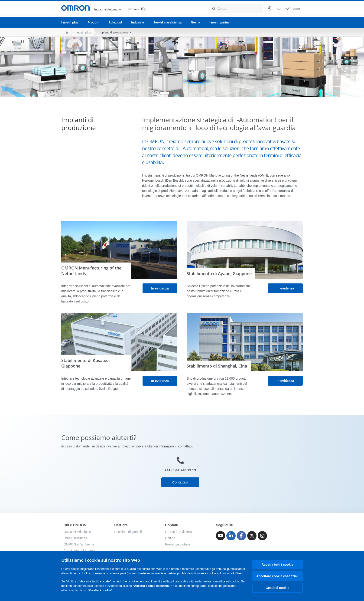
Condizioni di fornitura (79, 551)
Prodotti (94, 22)
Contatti (172, 525)
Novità (195, 22)
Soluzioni (115, 22)
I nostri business (75, 538)
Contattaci (180, 482)
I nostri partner (220, 22)
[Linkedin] (231, 536)
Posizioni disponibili (128, 532)
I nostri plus (70, 22)
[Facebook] (241, 536)
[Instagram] (262, 536)
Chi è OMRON (75, 525)
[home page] (66, 32)
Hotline (170, 538)
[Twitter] (252, 536)
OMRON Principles (77, 532)
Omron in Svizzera (178, 532)
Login (296, 8)
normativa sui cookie (226, 581)
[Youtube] (221, 536)
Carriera (121, 525)
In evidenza (160, 288)
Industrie (138, 22)
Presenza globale (178, 544)
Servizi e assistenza (167, 22)
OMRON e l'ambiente (79, 544)
